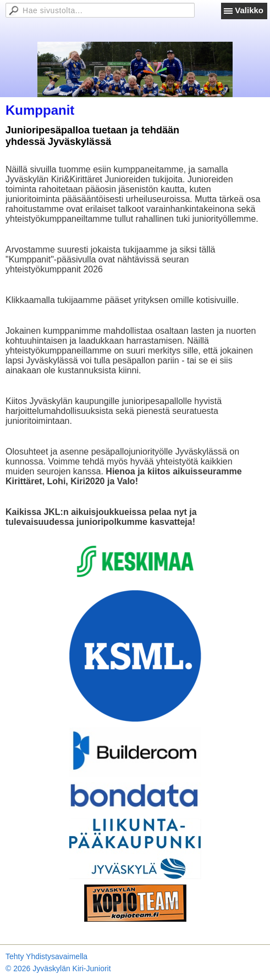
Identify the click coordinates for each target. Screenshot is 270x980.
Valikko (249, 10)
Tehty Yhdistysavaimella (46, 956)
